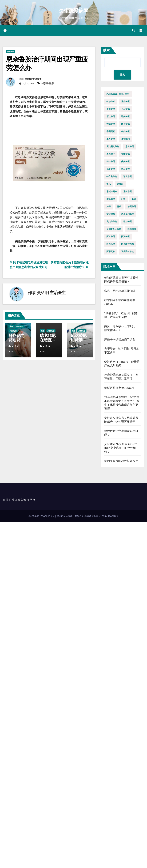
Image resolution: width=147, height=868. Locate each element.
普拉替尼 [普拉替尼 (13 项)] (111, 162)
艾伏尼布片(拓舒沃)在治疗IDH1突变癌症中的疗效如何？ (121, 448)
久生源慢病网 (74, 11)
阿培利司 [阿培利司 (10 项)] (132, 229)
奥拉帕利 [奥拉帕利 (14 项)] (125, 139)
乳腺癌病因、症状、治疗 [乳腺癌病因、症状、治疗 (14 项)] (118, 94)
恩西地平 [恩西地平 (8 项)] (111, 154)
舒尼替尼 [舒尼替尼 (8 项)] (132, 207)
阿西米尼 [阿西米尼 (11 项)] (111, 244)
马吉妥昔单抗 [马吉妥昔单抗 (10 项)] (128, 252)
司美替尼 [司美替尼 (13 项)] (125, 117)
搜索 (106, 50)
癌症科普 (20, 326)
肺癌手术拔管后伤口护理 (120, 339)
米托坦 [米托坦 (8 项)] (120, 184)
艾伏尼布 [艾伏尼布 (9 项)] (111, 214)
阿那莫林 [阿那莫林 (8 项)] (111, 252)
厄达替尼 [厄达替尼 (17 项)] (111, 117)
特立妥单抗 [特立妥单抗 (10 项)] (112, 177)
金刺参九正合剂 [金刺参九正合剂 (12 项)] (114, 229)
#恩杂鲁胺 (48, 83)
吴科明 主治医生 (33, 79)
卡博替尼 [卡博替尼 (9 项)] (111, 109)
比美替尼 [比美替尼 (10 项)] (111, 169)
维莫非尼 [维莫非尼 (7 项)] (111, 199)
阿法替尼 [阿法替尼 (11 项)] (125, 237)
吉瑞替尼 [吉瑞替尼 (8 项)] (111, 124)
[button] (134, 30)
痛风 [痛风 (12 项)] (109, 184)
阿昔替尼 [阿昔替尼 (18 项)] (111, 237)
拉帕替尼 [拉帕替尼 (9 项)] (125, 154)
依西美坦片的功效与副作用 (121, 461)
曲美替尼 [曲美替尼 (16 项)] (125, 162)
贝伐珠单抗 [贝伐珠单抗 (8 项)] (112, 222)
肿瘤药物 (11, 52)
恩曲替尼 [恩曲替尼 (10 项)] (130, 147)
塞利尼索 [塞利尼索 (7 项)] (111, 132)
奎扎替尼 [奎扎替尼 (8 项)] (125, 132)
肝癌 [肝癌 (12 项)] (123, 199)
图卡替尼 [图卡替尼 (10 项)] (125, 124)
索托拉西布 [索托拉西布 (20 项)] (112, 192)
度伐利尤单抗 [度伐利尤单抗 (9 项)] (113, 147)
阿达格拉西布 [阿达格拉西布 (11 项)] (128, 244)
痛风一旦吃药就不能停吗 (120, 291)
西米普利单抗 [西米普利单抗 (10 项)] (128, 214)
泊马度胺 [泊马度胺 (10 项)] (125, 169)
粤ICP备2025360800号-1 (42, 516)
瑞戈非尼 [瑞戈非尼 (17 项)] (128, 177)
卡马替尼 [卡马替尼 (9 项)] (125, 109)
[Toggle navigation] (141, 31)
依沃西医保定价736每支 (119, 388)
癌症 (11, 326)
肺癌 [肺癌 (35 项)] (109, 207)
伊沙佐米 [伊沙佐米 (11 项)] (111, 102)
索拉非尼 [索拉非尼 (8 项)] (128, 192)
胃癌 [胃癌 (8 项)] (119, 207)
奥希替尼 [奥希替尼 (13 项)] (111, 139)
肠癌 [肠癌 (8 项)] (134, 199)
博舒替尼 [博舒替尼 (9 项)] (125, 102)
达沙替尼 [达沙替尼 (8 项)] (128, 222)
